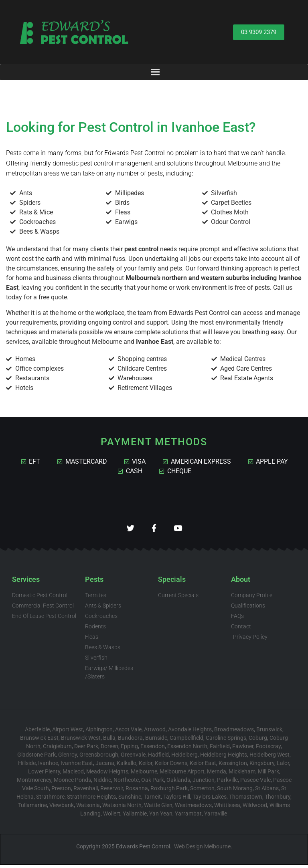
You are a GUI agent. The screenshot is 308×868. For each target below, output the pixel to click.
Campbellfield (186, 741)
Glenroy (68, 758)
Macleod (73, 775)
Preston (61, 791)
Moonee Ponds (72, 783)
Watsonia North (122, 808)
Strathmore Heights (91, 800)
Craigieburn (57, 749)
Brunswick (269, 733)
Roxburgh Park (169, 791)
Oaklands (178, 783)
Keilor (146, 766)
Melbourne (144, 775)
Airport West (68, 733)
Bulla (109, 741)
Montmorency (34, 783)
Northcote (126, 783)
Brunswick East (39, 741)
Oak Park (153, 783)
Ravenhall (86, 791)
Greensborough (99, 758)
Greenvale (133, 758)
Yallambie (135, 817)
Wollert (112, 817)
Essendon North (187, 749)
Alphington (99, 733)
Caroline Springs (226, 741)
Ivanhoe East (77, 766)
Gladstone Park (36, 758)
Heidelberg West (269, 758)
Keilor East (203, 766)
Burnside (156, 741)
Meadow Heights (107, 775)
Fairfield (220, 749)
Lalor (283, 766)
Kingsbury (262, 766)
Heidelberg (184, 758)
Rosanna (137, 791)
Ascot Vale (128, 733)
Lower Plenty (44, 775)
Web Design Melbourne (202, 850)
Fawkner (243, 749)
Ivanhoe (48, 766)
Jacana (105, 766)
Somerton (202, 791)
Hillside (27, 766)
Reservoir (112, 791)
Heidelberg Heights (224, 758)
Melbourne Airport (182, 775)
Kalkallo (127, 766)
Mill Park (268, 775)
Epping (129, 749)
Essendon (153, 749)
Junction (204, 783)
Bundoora (130, 741)
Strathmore (50, 800)
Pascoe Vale (255, 783)
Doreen (109, 749)
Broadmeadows (234, 733)
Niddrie (102, 783)
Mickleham (242, 775)
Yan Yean (161, 817)
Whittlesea (227, 808)
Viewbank (62, 808)
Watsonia (88, 808)
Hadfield (158, 758)
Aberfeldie (37, 733)
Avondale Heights (190, 733)
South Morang (235, 791)
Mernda (217, 775)
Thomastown (246, 800)
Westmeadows (193, 808)
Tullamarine (32, 808)
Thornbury (278, 800)
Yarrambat (188, 817)
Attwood (155, 733)
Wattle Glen (158, 808)
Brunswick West (81, 741)
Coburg (258, 741)
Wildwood (255, 808)
